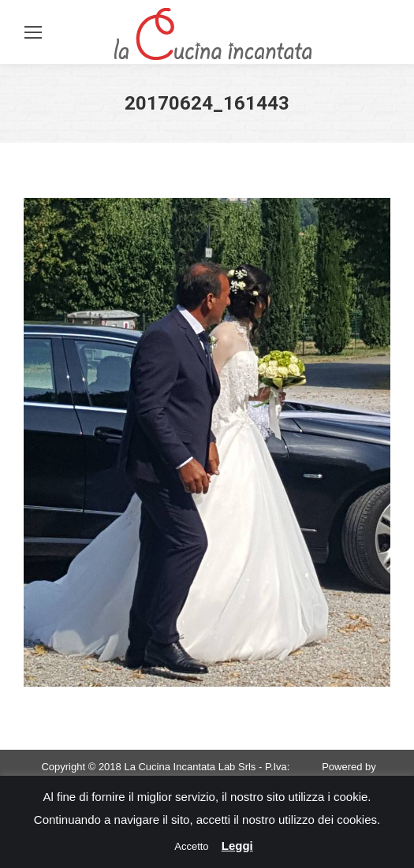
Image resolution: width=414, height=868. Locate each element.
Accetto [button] (191, 846)
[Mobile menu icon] (33, 32)
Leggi (237, 846)
